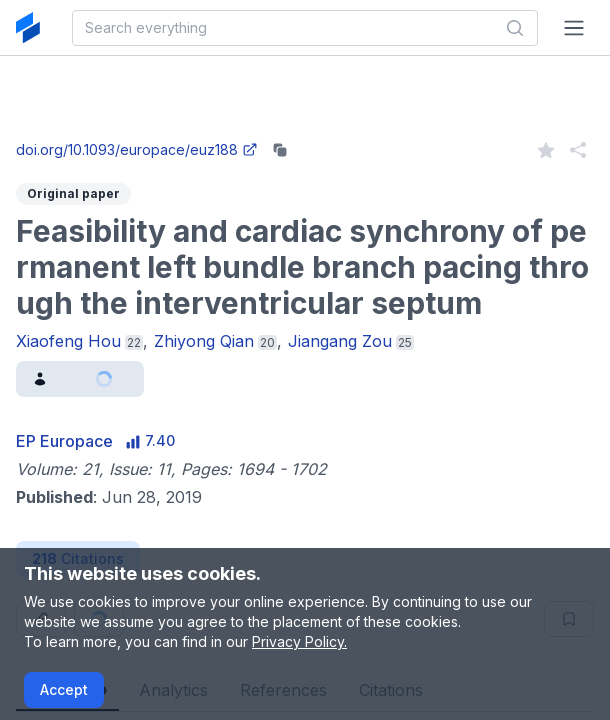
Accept (64, 689)
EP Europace (64, 441)
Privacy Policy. (299, 641)
